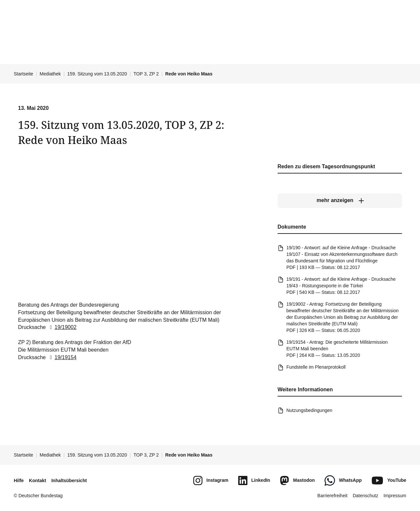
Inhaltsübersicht (69, 480)
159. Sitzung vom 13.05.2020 (97, 74)
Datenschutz (366, 496)
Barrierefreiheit (332, 496)
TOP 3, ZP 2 (146, 74)
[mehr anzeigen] (340, 201)
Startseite (23, 74)
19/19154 (62, 357)
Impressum (395, 496)
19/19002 (62, 327)
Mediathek (50, 74)
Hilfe (19, 480)
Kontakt (37, 480)
